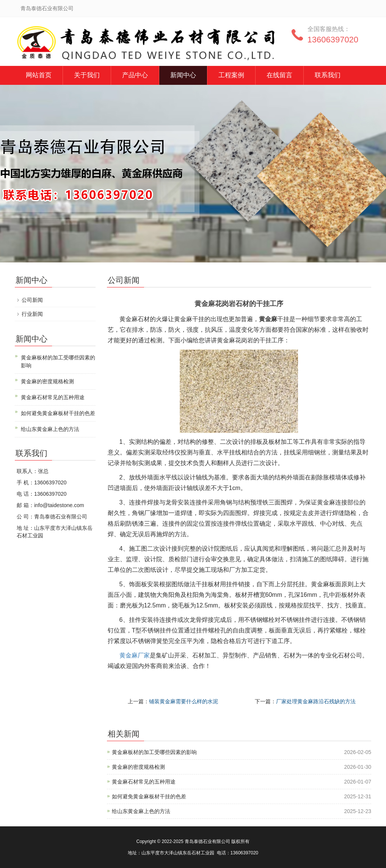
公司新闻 (32, 300)
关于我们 (87, 75)
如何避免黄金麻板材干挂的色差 (149, 796)
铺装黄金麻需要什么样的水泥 (184, 701)
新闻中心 (183, 75)
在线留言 (279, 75)
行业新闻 (32, 314)
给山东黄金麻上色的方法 (141, 811)
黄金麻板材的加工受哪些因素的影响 (154, 752)
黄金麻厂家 (135, 655)
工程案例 (231, 75)
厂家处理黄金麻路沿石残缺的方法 (316, 701)
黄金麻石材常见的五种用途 (144, 782)
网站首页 (39, 75)
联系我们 (328, 75)
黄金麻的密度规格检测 (138, 767)
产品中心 (135, 75)
